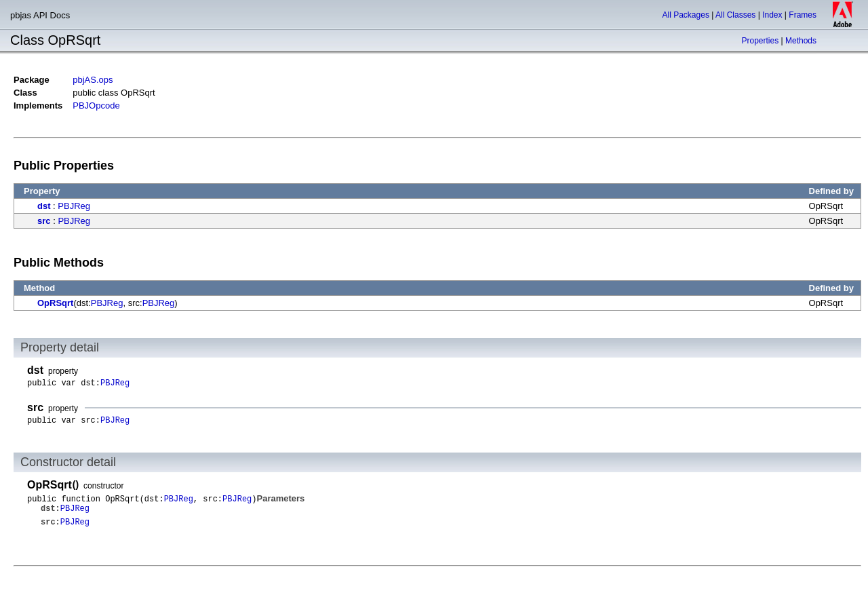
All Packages (686, 15)
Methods (801, 41)
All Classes (735, 15)
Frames (803, 15)
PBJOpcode (96, 106)
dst (44, 206)
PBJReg (74, 206)
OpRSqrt (55, 303)
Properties (760, 41)
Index (772, 15)
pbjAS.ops (93, 80)
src (44, 221)
